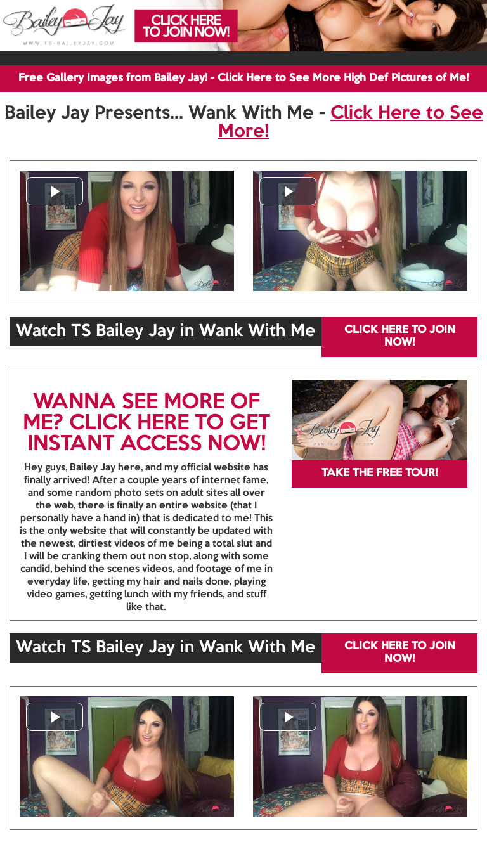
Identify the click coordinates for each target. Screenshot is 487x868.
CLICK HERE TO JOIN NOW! (400, 336)
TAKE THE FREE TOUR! (380, 473)
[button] (55, 191)
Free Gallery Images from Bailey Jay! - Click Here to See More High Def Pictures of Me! (243, 78)
